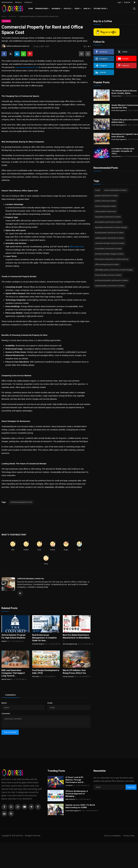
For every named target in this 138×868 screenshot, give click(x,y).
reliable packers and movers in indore (109, 238)
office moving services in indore (107, 264)
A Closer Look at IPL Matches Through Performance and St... (75, 780)
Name (4, 703)
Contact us (28, 2)
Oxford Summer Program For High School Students (13, 636)
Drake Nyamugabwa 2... (120, 110)
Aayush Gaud (6, 679)
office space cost (77, 246)
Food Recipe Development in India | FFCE (46, 672)
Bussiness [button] (57, 9)
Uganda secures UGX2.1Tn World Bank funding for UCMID (80, 806)
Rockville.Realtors (38, 644)
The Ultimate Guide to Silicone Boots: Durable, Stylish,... (124, 92)
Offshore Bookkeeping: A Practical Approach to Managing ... (77, 794)
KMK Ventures (70, 799)
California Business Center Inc (31, 578)
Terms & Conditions (112, 836)
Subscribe (131, 787)
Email (50, 703)
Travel (97, 190)
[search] (134, 9)
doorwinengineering (70, 644)
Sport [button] (78, 9)
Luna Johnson (116, 156)
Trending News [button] (42, 9)
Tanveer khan (116, 96)
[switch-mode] (135, 2)
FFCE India (36, 676)
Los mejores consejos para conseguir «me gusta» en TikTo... (123, 151)
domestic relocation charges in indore (109, 254)
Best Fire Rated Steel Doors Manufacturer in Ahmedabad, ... (76, 638)
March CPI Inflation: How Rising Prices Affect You (74, 672)
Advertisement (7, 2)
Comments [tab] (10, 695)
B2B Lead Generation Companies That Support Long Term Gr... (13, 673)
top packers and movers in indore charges (111, 227)
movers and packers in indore (115, 190)
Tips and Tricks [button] (101, 9)
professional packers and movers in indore (111, 280)
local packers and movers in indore (108, 249)
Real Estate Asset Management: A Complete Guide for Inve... (44, 638)
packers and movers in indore (106, 196)
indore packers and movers (106, 211)
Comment (6, 713)
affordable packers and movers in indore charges (114, 270)
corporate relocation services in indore (110, 243)
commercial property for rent (27, 67)
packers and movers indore (106, 201)
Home (31, 9)
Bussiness (12, 16)
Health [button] (87, 9)
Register (127, 2)
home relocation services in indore (108, 275)
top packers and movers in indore (108, 217)
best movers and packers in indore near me (112, 259)
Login (119, 2)
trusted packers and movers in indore (109, 233)
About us (18, 2)
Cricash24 (69, 785)
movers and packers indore (106, 206)
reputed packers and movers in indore (110, 286)
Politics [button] (68, 9)
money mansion (68, 676)
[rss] (11, 814)
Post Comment (10, 732)
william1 (4, 641)
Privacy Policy (129, 836)
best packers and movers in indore (108, 222)
